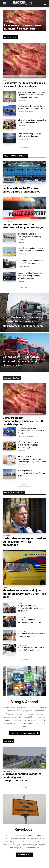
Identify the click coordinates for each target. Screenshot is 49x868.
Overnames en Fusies (26, 112)
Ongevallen (22, 645)
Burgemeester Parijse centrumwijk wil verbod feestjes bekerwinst (31, 608)
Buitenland (22, 617)
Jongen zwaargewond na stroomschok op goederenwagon (24, 226)
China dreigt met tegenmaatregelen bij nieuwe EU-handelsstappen (23, 27)
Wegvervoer (23, 100)
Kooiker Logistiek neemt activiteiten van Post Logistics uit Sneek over (31, 431)
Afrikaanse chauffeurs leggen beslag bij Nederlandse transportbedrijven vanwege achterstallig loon (32, 95)
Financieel (7, 80)
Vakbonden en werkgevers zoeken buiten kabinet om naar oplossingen (24, 542)
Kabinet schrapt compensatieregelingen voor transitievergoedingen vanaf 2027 (32, 459)
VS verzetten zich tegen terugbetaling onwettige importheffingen (28, 445)
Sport (5, 588)
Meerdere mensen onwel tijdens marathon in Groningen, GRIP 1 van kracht (24, 594)
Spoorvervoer (8, 221)
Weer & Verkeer (24, 139)
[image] (24, 681)
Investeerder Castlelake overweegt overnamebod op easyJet (30, 236)
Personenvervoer (24, 266)
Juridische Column (9, 771)
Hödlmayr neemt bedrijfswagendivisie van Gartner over (31, 473)
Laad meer (24, 287)
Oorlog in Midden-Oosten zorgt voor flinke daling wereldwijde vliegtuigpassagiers (31, 276)
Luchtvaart (7, 186)
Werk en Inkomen (24, 465)
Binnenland (23, 631)
